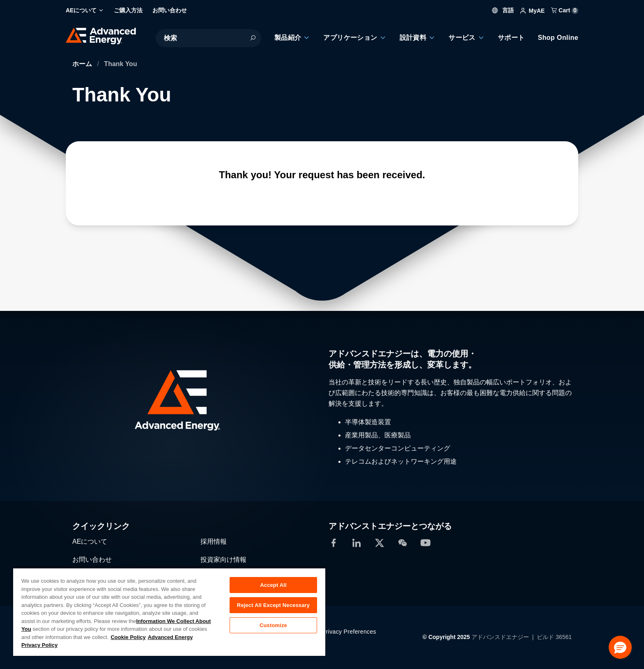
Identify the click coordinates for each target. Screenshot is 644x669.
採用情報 (214, 541)
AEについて (90, 541)
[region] (169, 612)
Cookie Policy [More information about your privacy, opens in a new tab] (128, 637)
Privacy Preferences (349, 632)
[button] (620, 647)
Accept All (273, 585)
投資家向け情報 (223, 560)
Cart (565, 10)
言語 (503, 10)
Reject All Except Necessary (273, 605)
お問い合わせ (92, 560)
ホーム (83, 64)
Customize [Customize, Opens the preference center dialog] (273, 625)
